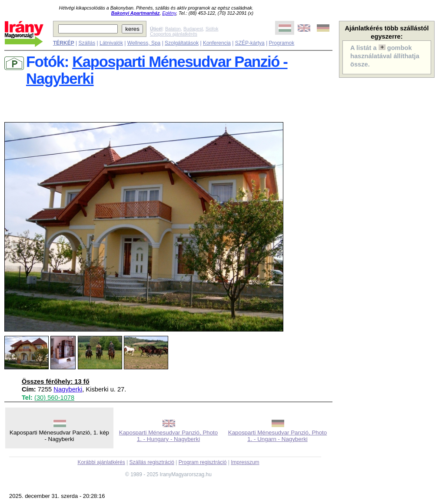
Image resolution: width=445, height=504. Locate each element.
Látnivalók (111, 43)
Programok (282, 43)
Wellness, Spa (144, 43)
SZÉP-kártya (250, 43)
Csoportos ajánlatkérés (174, 34)
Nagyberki (68, 389)
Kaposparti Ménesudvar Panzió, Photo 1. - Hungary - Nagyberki (168, 436)
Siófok (212, 29)
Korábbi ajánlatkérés (101, 462)
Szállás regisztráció (152, 462)
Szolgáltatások (182, 43)
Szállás (87, 43)
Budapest (193, 29)
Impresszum (245, 462)
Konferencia (217, 43)
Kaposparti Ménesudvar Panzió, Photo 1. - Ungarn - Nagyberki (277, 436)
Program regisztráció (203, 462)
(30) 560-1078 (54, 398)
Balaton (173, 29)
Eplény (169, 13)
